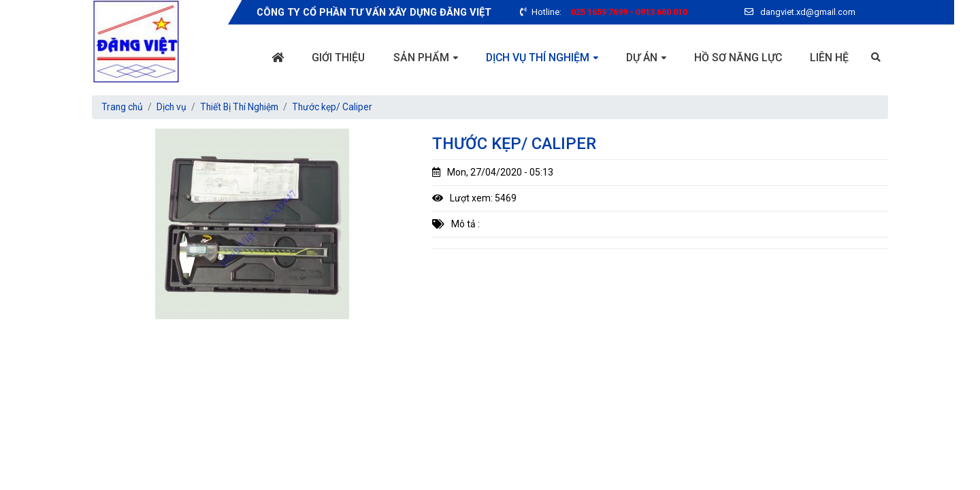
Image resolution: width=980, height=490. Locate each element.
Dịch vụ (173, 107)
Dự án (640, 58)
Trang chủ (123, 107)
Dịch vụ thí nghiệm (536, 58)
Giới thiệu (336, 58)
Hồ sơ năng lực (738, 58)
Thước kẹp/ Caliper (339, 107)
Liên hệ (829, 58)
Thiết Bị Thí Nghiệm (243, 107)
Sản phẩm (419, 58)
